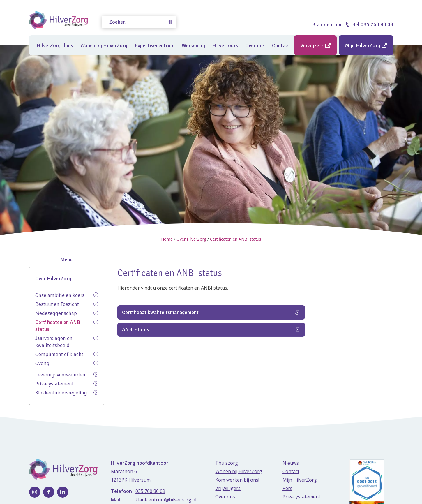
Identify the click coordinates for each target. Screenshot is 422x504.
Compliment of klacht (67, 354)
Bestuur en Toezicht (67, 304)
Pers (287, 488)
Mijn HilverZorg (366, 45)
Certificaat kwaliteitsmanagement (211, 339)
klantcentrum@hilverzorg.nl (166, 500)
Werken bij (193, 45)
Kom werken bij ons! (237, 480)
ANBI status (211, 356)
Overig (67, 363)
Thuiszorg (227, 463)
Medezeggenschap (67, 313)
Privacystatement (67, 384)
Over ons (255, 45)
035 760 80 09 (150, 491)
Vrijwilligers (228, 488)
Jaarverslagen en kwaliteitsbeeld (67, 342)
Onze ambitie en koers (67, 295)
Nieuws (291, 463)
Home (167, 239)
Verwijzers (315, 45)
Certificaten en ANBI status (67, 326)
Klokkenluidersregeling (67, 393)
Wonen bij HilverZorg (104, 45)
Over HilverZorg (191, 239)
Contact (281, 45)
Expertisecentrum (155, 45)
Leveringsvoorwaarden (67, 375)
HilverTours (225, 45)
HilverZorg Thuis (55, 45)
